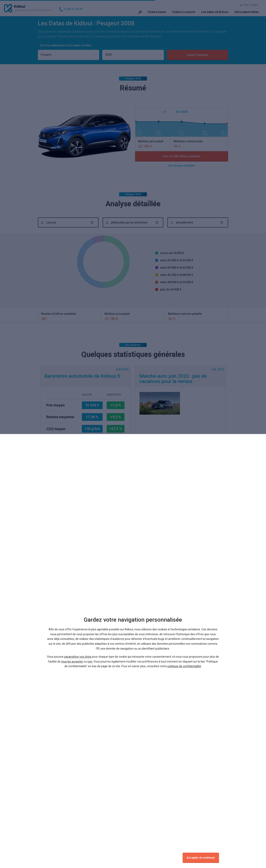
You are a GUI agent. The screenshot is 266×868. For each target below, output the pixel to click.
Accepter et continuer (201, 858)
